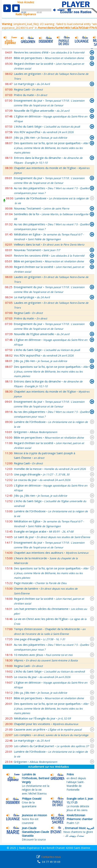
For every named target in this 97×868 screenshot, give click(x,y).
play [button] (7, 8)
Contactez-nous (51, 857)
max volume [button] (69, 10)
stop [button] (16, 8)
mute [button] (56, 10)
